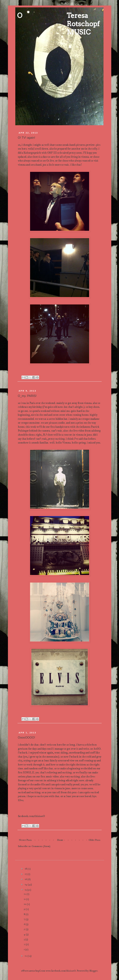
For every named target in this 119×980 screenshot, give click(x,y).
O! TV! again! (27, 138)
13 (26, 890)
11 (25, 899)
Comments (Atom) (41, 846)
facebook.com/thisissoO (31, 816)
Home (60, 840)
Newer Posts (25, 840)
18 (26, 869)
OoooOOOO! (26, 738)
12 (25, 894)
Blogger (93, 971)
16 (26, 879)
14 (26, 884)
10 (25, 904)
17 (26, 874)
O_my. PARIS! (27, 396)
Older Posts (94, 840)
